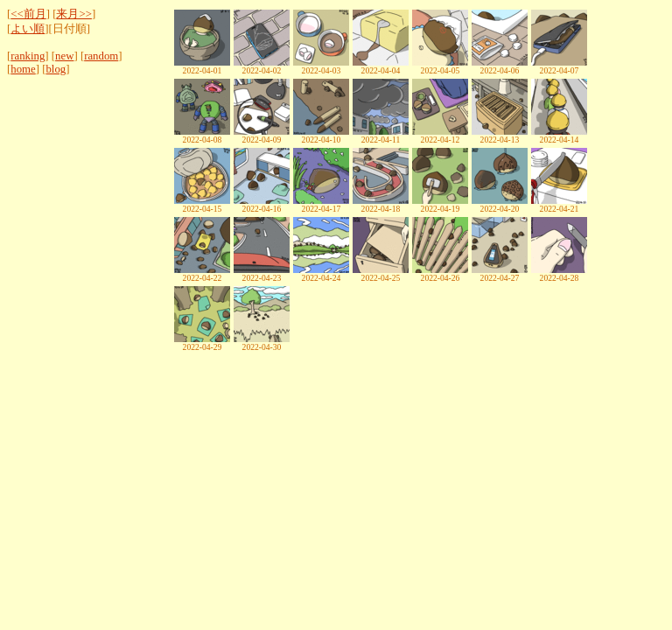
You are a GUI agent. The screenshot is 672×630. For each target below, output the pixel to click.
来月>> (73, 14)
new (64, 56)
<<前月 (28, 14)
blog (56, 69)
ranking (28, 56)
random (101, 56)
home (23, 69)
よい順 (28, 29)
